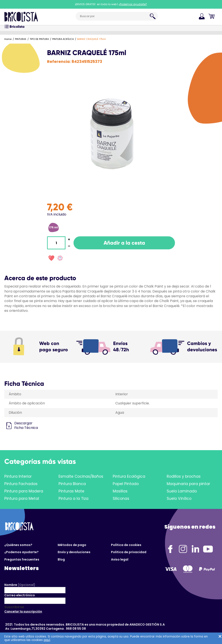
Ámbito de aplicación (27, 403)
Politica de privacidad (129, 552)
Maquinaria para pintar (188, 484)
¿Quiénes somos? (18, 545)
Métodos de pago (72, 545)
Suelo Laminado (182, 491)
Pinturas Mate (71, 491)
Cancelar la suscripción (23, 611)
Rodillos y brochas (184, 476)
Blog (61, 559)
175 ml (54, 227)
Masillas (120, 491)
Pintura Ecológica (129, 476)
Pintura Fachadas (21, 484)
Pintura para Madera (24, 491)
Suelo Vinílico (179, 499)
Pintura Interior (18, 476)
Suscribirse (14, 607)
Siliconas (121, 499)
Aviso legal (120, 559)
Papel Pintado (126, 484)
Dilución (15, 413)
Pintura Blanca (72, 484)
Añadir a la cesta (124, 243)
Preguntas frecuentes (22, 559)
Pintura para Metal (22, 499)
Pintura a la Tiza (73, 499)
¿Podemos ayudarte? (21, 552)
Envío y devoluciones (74, 552)
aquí (47, 640)
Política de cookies (126, 545)
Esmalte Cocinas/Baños (81, 476)
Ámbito (15, 394)
